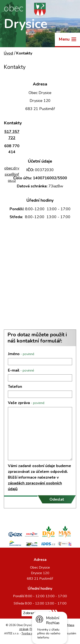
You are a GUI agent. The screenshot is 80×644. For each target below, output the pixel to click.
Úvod (8, 53)
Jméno (21, 354)
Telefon (15, 387)
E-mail (21, 370)
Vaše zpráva (26, 403)
